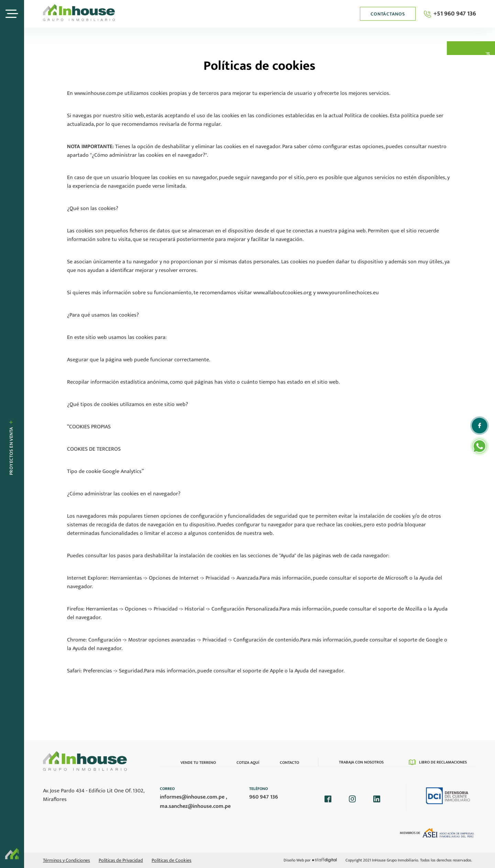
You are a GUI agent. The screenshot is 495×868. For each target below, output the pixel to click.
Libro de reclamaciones (438, 762)
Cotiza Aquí (248, 762)
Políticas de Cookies (172, 860)
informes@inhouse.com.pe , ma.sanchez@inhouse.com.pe (195, 802)
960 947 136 (264, 797)
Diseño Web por (310, 860)
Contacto (289, 762)
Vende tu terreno (198, 762)
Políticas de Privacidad (121, 860)
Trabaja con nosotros (361, 762)
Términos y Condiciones (67, 860)
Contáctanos (388, 14)
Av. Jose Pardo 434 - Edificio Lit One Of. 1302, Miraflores (93, 795)
